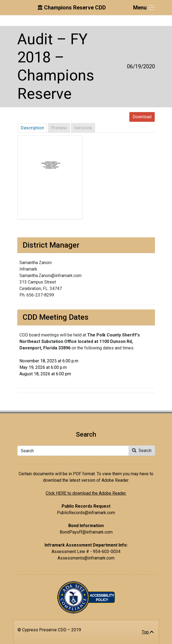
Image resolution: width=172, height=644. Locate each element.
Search (142, 451)
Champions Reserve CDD (72, 8)
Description (32, 128)
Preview (59, 128)
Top (148, 632)
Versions (83, 128)
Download (142, 117)
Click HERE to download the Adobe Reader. (86, 493)
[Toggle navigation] (144, 8)
